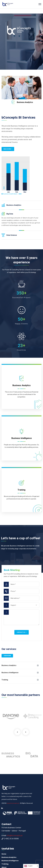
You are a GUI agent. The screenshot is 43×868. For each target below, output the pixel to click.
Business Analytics (25, 102)
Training (5, 680)
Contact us (22, 632)
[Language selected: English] (31, 866)
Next (26, 732)
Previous (17, 732)
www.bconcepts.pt (13, 803)
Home (4, 854)
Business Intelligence (10, 673)
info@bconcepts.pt (14, 836)
